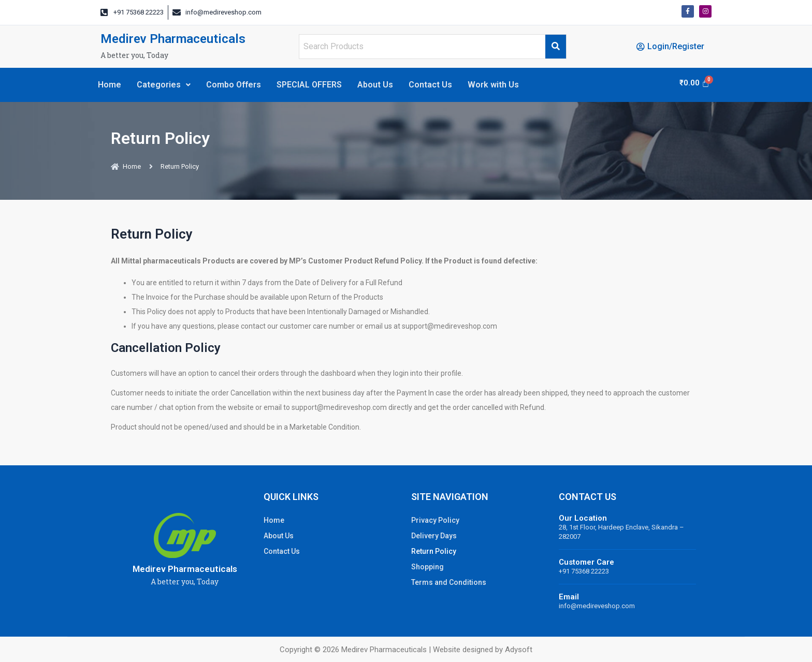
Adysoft (519, 650)
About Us (375, 85)
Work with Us (493, 85)
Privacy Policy (435, 520)
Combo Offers (234, 85)
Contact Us (430, 85)
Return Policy (434, 551)
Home (110, 85)
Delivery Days (434, 536)
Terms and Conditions (449, 582)
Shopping (427, 567)
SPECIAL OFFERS (309, 85)
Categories (164, 85)
